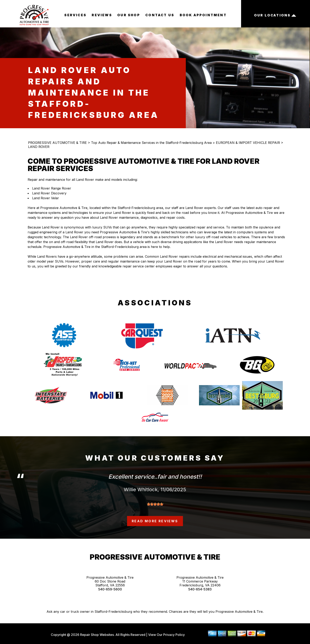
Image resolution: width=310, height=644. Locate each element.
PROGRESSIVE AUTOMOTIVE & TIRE (57, 143)
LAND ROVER (39, 147)
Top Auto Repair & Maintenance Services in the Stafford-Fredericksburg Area (151, 143)
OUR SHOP (129, 15)
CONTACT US (160, 15)
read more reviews (155, 521)
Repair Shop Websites (97, 635)
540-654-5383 (200, 589)
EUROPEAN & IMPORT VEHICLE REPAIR (248, 143)
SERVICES (75, 15)
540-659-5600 (110, 589)
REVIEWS (102, 15)
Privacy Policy (174, 635)
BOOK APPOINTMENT (203, 15)
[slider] (155, 504)
